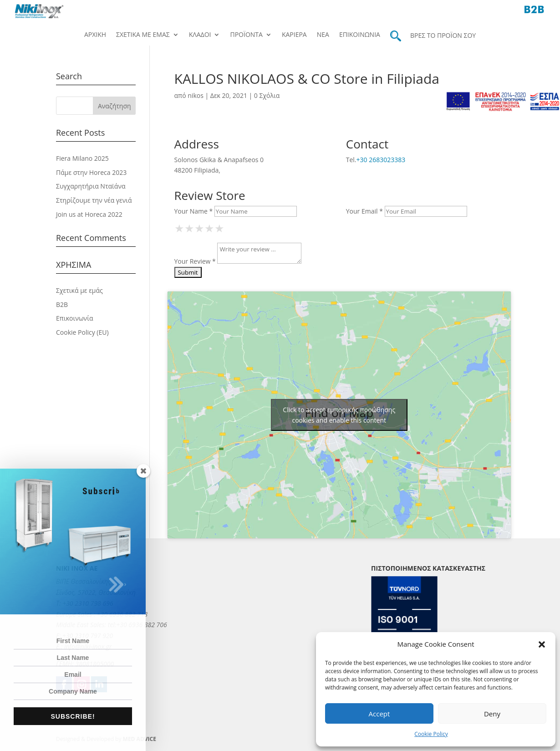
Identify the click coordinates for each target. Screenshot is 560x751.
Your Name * (194, 211)
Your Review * (195, 261)
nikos (196, 95)
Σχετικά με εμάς (143, 35)
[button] (542, 644)
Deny (492, 714)
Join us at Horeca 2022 (89, 214)
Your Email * (364, 211)
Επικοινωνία (360, 35)
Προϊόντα (246, 35)
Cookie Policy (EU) (82, 332)
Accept (379, 714)
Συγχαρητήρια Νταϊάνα (91, 186)
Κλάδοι (200, 35)
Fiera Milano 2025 (82, 158)
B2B (62, 304)
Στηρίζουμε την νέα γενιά (94, 200)
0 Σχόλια (267, 95)
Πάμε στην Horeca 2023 (91, 172)
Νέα (323, 35)
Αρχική (95, 35)
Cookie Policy (431, 734)
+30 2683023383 (381, 160)
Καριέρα (294, 35)
